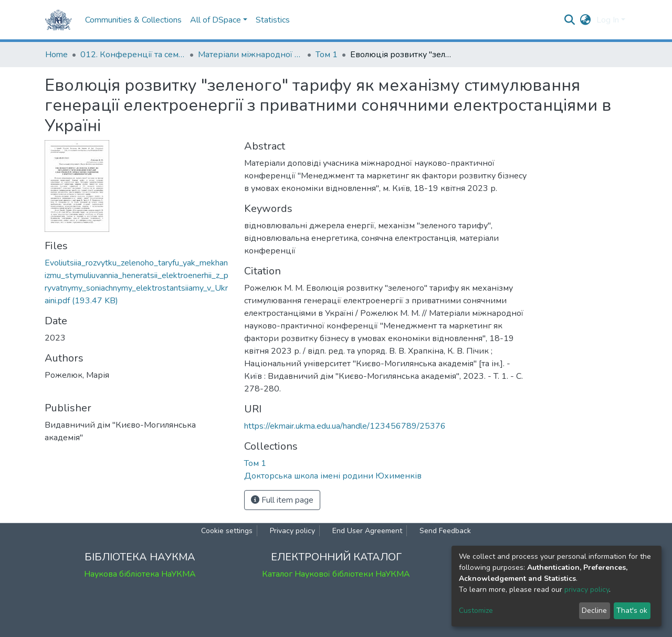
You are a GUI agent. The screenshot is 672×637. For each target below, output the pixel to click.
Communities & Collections (133, 20)
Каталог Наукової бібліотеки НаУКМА (336, 574)
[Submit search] (570, 20)
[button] (586, 20)
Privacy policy (292, 531)
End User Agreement (367, 531)
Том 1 (327, 55)
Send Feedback (445, 531)
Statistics (273, 20)
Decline (594, 611)
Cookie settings (227, 531)
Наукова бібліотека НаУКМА (140, 574)
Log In (608, 20)
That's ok (632, 611)
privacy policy (587, 590)
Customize (476, 611)
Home (56, 55)
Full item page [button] (282, 500)
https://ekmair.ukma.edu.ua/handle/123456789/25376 (345, 426)
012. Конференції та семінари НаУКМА (133, 55)
